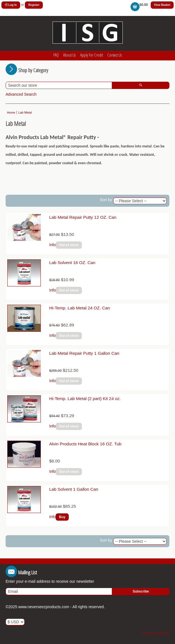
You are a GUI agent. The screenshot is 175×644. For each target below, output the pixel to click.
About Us (69, 55)
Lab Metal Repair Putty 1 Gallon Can (84, 353)
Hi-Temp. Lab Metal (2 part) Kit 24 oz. (85, 399)
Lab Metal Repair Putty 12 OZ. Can (83, 217)
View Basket (162, 5)
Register (34, 5)
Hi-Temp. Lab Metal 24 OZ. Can (80, 308)
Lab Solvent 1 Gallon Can (74, 489)
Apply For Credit (92, 55)
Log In (11, 5)
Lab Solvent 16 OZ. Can (72, 263)
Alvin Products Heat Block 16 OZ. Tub (85, 444)
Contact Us (115, 55)
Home (11, 112)
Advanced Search (21, 94)
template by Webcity (156, 633)
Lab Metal (25, 112)
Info (52, 245)
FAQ (56, 55)
